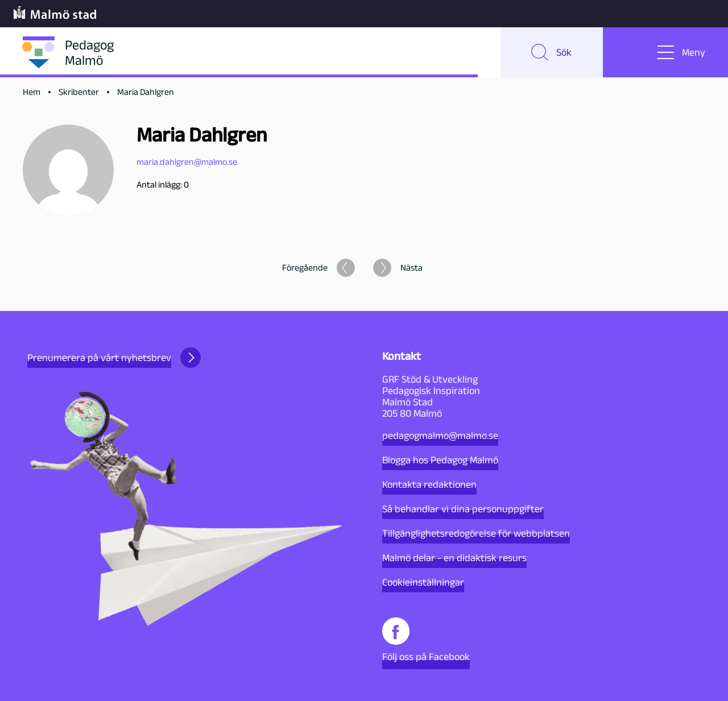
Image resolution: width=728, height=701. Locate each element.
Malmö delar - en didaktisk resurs (454, 558)
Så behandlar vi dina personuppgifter (463, 509)
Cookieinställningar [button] (423, 582)
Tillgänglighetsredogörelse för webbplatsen (476, 533)
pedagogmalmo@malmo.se (440, 435)
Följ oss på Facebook (426, 640)
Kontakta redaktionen (429, 484)
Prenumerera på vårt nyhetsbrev (114, 358)
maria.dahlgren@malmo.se (187, 162)
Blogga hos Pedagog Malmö (440, 460)
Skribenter (79, 92)
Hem (32, 92)
